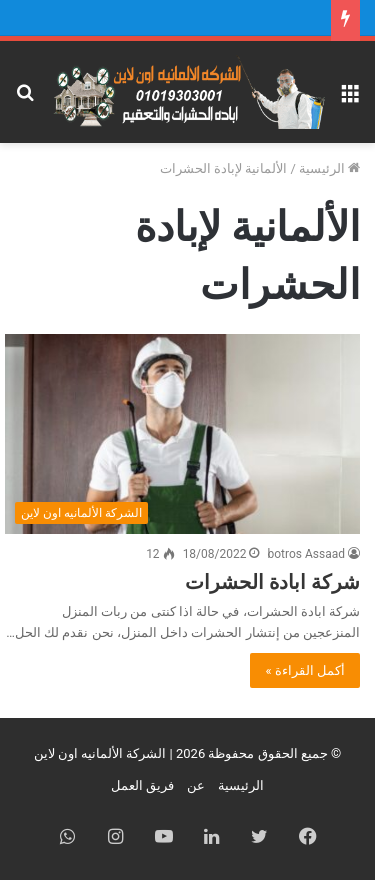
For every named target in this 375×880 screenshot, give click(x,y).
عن (196, 785)
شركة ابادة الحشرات (272, 582)
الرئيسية (329, 168)
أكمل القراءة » (305, 670)
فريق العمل (142, 785)
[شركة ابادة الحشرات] (182, 434)
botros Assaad (306, 554)
